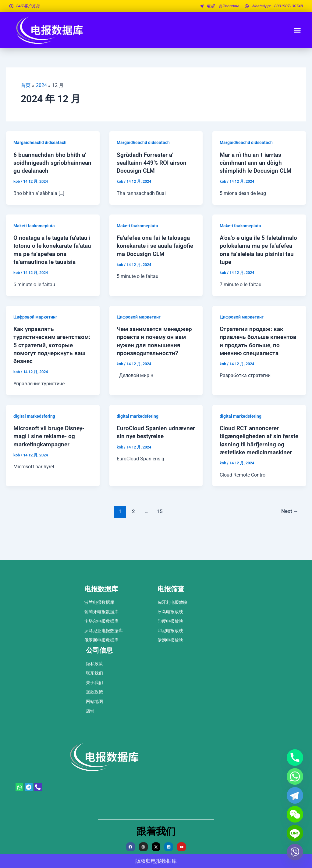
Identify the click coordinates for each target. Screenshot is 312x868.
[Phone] (295, 758)
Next (289, 534)
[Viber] (295, 852)
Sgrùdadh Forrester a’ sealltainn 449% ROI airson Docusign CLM (153, 162)
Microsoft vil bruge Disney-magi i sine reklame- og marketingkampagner (50, 451)
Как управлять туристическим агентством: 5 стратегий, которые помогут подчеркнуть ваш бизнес (49, 360)
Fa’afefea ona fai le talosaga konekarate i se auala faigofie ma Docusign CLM (155, 253)
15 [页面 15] (160, 534)
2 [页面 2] (133, 534)
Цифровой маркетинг (35, 332)
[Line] (295, 833)
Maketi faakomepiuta (34, 233)
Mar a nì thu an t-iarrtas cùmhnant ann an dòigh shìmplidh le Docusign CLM (256, 162)
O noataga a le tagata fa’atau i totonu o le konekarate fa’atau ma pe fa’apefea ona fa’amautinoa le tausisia (51, 261)
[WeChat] (295, 814)
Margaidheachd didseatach (40, 142)
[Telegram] (295, 795)
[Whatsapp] (295, 776)
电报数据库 (164, 861)
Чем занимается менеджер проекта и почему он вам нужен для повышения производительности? (154, 360)
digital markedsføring (34, 431)
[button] (297, 30)
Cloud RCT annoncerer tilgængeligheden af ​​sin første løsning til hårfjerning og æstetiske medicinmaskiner (257, 459)
